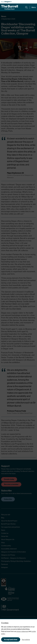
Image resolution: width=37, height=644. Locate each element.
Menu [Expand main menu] (34, 7)
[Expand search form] (26, 7)
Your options (26, 640)
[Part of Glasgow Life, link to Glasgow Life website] (6, 2)
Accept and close (11, 640)
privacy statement (22, 631)
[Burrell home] (10, 7)
